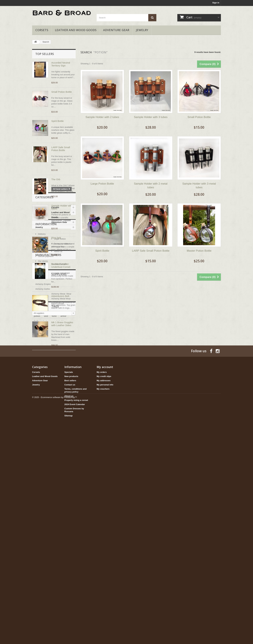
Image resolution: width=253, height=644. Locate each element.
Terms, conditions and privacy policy (55, 423)
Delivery (42, 414)
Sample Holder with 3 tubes (151, 117)
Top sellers (45, 54)
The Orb (56, 179)
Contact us (70, 593)
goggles (47, 538)
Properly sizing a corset (76, 608)
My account (105, 575)
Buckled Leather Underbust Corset (61, 265)
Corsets (42, 30)
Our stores (43, 438)
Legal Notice (44, 418)
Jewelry (142, 30)
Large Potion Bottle (102, 184)
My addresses (104, 588)
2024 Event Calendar (75, 612)
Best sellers (70, 588)
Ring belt (56, 238)
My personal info (105, 593)
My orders (102, 580)
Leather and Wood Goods (76, 30)
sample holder (58, 533)
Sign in (216, 3)
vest (46, 528)
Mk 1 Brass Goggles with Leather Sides (62, 324)
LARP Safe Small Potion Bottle (61, 149)
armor (63, 528)
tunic (54, 528)
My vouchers (103, 597)
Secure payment (45, 433)
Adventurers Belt (60, 296)
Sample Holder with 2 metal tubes (151, 186)
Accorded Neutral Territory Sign (61, 64)
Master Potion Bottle (199, 251)
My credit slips (104, 584)
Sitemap (68, 624)
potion (37, 528)
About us (42, 428)
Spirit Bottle (58, 121)
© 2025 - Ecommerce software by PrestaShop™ (55, 635)
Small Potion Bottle (62, 92)
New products (71, 584)
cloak (45, 533)
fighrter (59, 538)
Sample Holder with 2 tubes (102, 117)
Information (46, 405)
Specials (69, 580)
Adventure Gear (116, 30)
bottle (37, 538)
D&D (36, 533)
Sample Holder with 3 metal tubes (199, 186)
